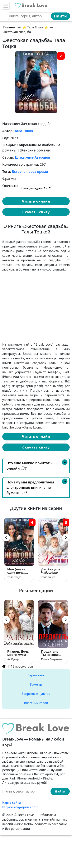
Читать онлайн (36, 201)
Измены (36, 684)
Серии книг (36, 675)
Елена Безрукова (52, 659)
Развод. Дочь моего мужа (18, 653)
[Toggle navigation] (6, 6)
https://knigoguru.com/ (20, 807)
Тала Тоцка (24, 131)
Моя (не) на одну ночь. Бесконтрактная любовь (19, 571)
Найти (60, 16)
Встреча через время (30, 171)
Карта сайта (12, 803)
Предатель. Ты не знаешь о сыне (52, 653)
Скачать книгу (36, 212)
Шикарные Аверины (32, 157)
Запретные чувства (36, 694)
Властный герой (36, 703)
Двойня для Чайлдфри (51, 571)
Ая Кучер (13, 659)
